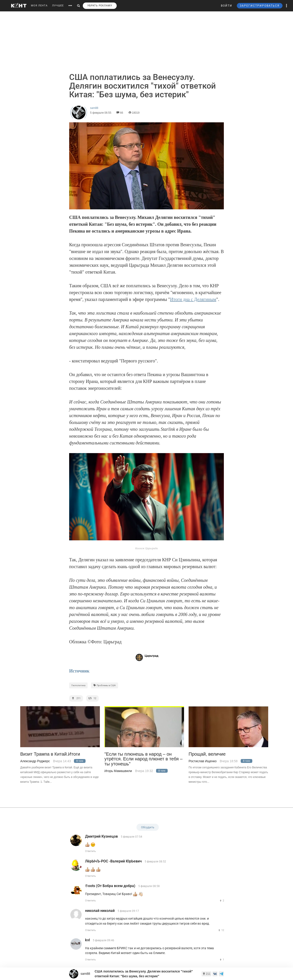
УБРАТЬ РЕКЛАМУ (100, 6)
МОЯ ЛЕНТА (39, 6)
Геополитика (78, 685)
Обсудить (148, 827)
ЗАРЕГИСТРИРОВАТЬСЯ (260, 6)
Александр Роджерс (35, 761)
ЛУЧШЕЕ (58, 6)
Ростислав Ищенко (203, 761)
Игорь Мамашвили (118, 771)
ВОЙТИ (227, 6)
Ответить (90, 851)
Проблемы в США (105, 685)
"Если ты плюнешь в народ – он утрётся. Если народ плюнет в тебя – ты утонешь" (143, 759)
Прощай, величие (207, 754)
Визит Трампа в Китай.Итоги (50, 754)
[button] (287, 6)
